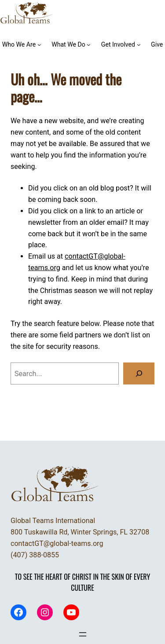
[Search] (139, 373)
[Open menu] (83, 634)
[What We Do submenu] (88, 44)
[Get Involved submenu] (139, 44)
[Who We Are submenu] (39, 44)
